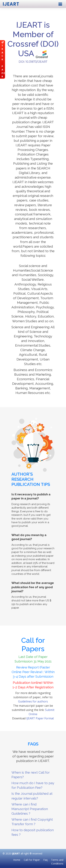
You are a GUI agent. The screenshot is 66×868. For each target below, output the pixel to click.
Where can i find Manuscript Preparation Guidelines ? (30, 809)
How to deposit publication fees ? (33, 832)
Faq (45, 860)
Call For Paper (32, 860)
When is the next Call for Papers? (31, 775)
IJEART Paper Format (40, 718)
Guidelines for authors (33, 701)
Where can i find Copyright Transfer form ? (32, 822)
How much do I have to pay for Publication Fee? (33, 785)
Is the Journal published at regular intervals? (32, 796)
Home (17, 860)
